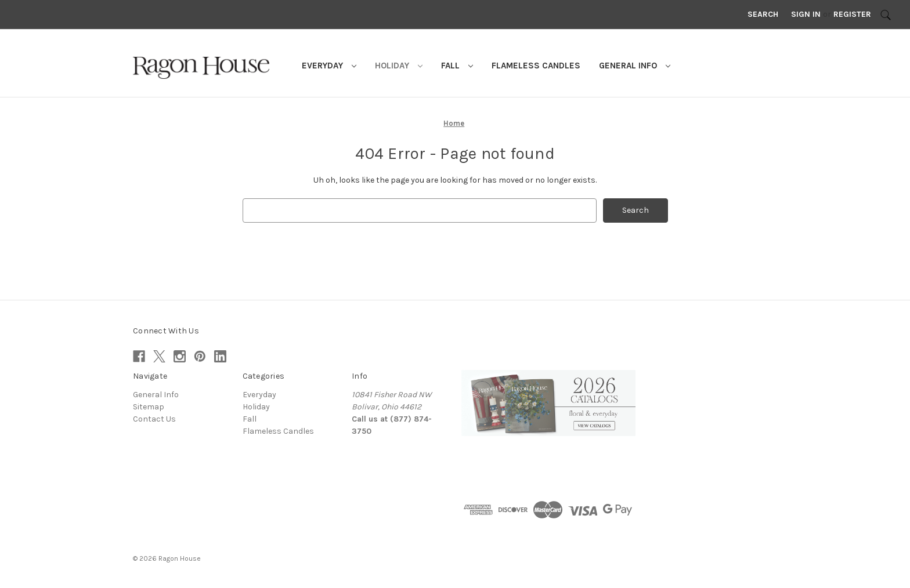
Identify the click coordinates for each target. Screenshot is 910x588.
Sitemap (149, 407)
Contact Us (154, 419)
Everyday (329, 66)
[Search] (886, 14)
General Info (635, 66)
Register (852, 14)
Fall (457, 66)
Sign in (806, 14)
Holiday (399, 66)
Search (763, 14)
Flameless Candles (536, 66)
